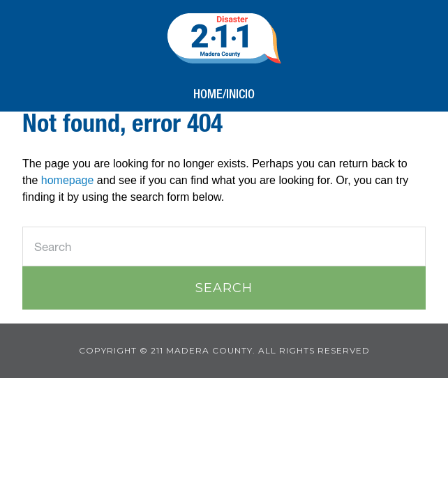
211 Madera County (224, 38)
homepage (68, 180)
